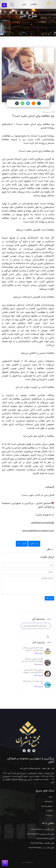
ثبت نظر (49, 598)
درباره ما (49, 815)
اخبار (24, 4)
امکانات (34, 4)
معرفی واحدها (47, 806)
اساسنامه (48, 802)
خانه (50, 21)
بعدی (35, 544)
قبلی (21, 544)
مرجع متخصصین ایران (28, 862)
